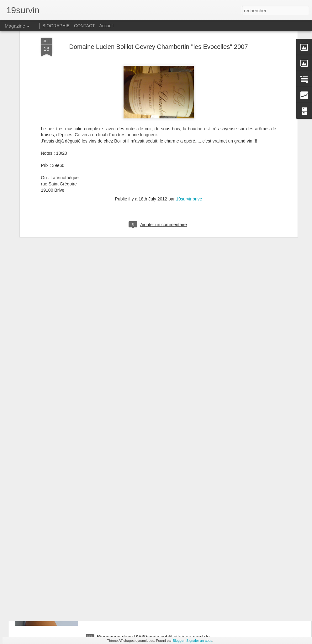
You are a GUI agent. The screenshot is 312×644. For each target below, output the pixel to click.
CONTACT (85, 26)
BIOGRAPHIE (56, 26)
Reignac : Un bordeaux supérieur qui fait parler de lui (156, 566)
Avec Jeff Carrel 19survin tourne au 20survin (146, 495)
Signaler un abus (199, 641)
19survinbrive (189, 138)
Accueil (106, 26)
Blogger (179, 641)
